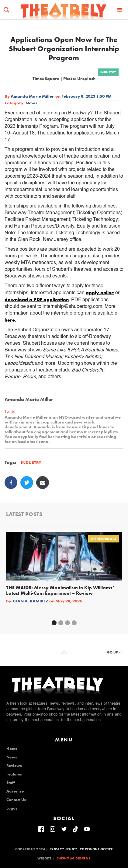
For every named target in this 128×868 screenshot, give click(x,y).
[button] (120, 10)
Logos (12, 808)
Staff (10, 783)
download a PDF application (37, 300)
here (10, 320)
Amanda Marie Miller (32, 96)
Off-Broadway (104, 539)
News (31, 103)
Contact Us (16, 800)
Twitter (11, 411)
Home (12, 749)
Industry (108, 72)
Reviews (14, 766)
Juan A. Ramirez (30, 601)
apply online (100, 293)
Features (14, 774)
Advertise (15, 791)
